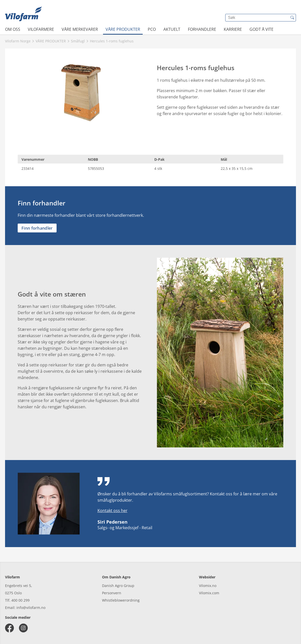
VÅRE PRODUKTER (123, 29)
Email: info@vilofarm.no (25, 608)
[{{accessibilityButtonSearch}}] (292, 18)
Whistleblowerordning (121, 600)
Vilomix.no (208, 586)
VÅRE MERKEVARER (80, 29)
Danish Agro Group (118, 586)
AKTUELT (172, 29)
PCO (152, 29)
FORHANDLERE (202, 29)
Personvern (112, 593)
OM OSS (13, 29)
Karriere (233, 29)
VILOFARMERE (41, 29)
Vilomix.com (209, 593)
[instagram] (23, 628)
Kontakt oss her (112, 511)
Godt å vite (261, 29)
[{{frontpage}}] (23, 14)
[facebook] (9, 628)
